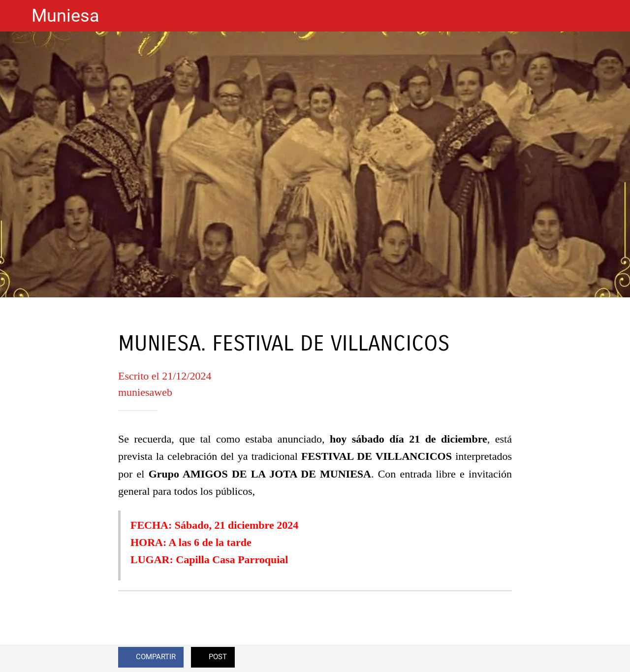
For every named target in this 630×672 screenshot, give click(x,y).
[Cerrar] (16, 16)
